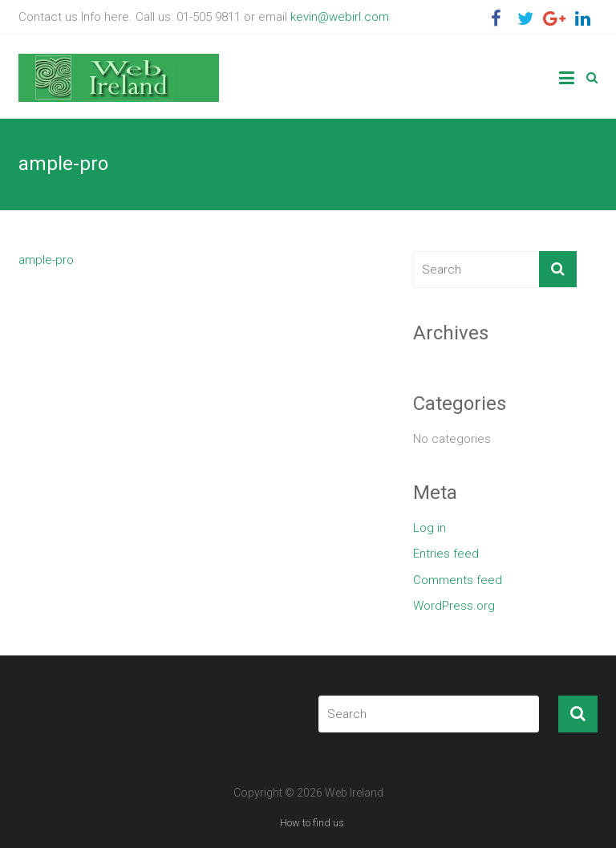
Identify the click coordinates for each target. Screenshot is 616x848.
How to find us (312, 823)
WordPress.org (454, 606)
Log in (430, 528)
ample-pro (46, 260)
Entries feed (446, 554)
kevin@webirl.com (340, 17)
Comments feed (458, 580)
